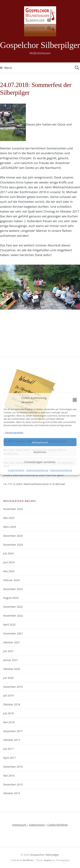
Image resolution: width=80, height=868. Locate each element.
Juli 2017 (8, 749)
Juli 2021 (8, 651)
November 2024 (13, 545)
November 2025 (13, 509)
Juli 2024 (8, 553)
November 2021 (13, 633)
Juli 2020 (8, 678)
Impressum (20, 825)
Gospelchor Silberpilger (40, 45)
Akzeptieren (40, 442)
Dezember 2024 (13, 536)
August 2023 (11, 598)
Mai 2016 (9, 775)
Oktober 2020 (12, 669)
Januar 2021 (11, 660)
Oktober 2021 (12, 642)
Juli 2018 (8, 713)
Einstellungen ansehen (40, 462)
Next (73, 298)
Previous (5, 298)
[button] (75, 400)
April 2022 (9, 624)
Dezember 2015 (13, 784)
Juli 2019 (8, 695)
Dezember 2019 (13, 687)
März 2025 (10, 527)
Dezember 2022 (13, 607)
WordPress (28, 860)
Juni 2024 (9, 562)
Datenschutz (37, 825)
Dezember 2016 (13, 767)
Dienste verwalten (14, 432)
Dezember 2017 (13, 731)
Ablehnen (40, 452)
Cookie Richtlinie (58, 825)
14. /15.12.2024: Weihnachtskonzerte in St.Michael (34, 484)
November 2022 (13, 616)
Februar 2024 (11, 580)
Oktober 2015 (12, 793)
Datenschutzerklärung (37, 470)
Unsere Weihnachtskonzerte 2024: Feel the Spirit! (33, 475)
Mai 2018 (9, 722)
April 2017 (9, 758)
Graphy (47, 860)
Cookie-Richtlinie (16, 470)
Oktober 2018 (12, 704)
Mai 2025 (9, 518)
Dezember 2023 (13, 589)
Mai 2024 (9, 571)
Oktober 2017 (12, 740)
